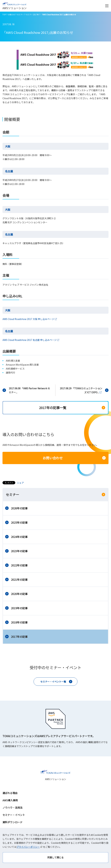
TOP (4, 15)
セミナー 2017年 (32, 15)
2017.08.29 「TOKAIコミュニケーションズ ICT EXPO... (81, 390)
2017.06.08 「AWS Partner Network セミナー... (29, 390)
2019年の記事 (19, 608)
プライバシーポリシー (30, 847)
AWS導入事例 (10, 800)
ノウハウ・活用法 (12, 808)
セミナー (20, 15)
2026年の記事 (19, 508)
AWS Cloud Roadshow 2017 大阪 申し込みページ (30, 319)
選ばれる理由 (10, 793)
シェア (20, 483)
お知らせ (11, 15)
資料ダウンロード (12, 822)
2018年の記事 (19, 622)
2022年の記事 (19, 565)
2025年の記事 (19, 522)
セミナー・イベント (14, 815)
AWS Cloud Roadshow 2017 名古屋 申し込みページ (31, 340)
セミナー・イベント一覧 (53, 682)
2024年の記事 (19, 537)
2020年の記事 (19, 594)
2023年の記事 (19, 551)
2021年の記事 (19, 580)
